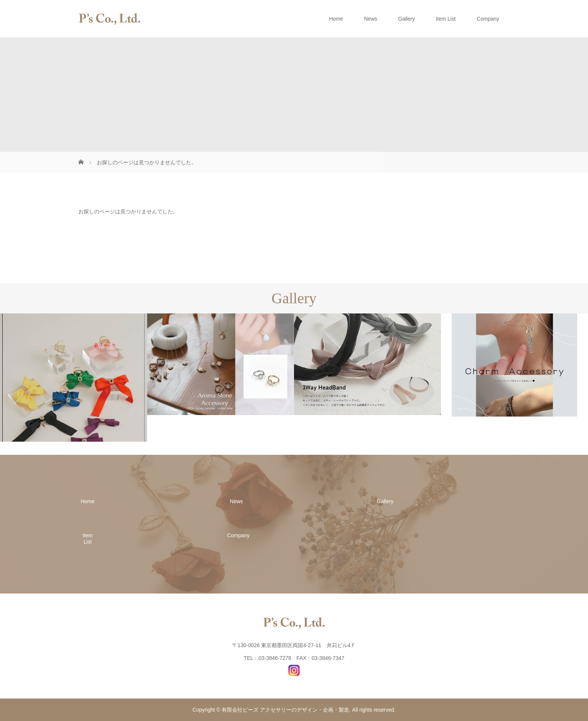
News (371, 19)
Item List (446, 19)
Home (336, 19)
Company (488, 19)
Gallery (406, 19)
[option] (73, 378)
